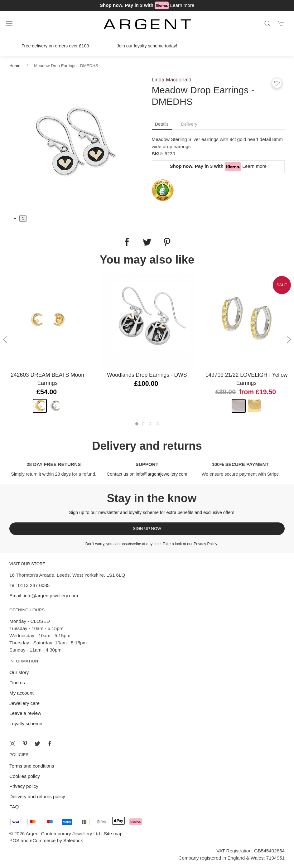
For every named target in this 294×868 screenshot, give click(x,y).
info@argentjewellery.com (161, 474)
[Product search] (267, 23)
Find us (17, 683)
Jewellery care (24, 703)
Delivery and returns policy (37, 796)
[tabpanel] (76, 141)
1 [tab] (23, 218)
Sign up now (147, 529)
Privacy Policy (205, 544)
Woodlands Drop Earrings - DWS (147, 375)
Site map (113, 834)
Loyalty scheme (26, 723)
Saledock (73, 840)
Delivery (189, 124)
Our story (19, 672)
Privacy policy (24, 786)
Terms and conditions (32, 766)
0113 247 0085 (34, 585)
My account (22, 693)
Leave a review (25, 713)
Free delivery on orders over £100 (55, 46)
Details (162, 124)
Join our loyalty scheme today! (147, 46)
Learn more (182, 5)
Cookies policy (25, 776)
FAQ (14, 807)
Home (15, 66)
